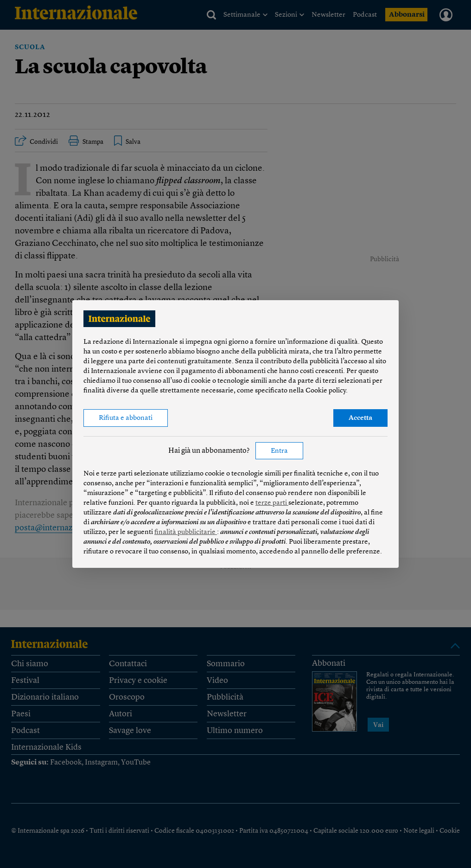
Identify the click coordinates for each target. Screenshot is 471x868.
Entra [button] (279, 451)
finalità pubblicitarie (186, 532)
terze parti (272, 503)
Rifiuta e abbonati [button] (126, 418)
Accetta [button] (360, 418)
